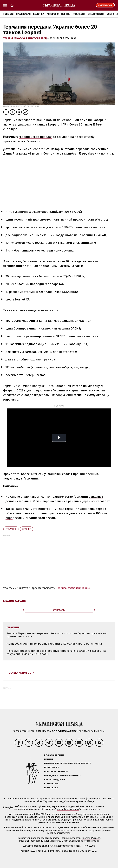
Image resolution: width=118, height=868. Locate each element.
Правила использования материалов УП (68, 763)
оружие (26, 529)
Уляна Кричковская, (16, 38)
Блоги (110, 14)
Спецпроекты (96, 14)
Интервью (53, 14)
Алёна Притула (52, 841)
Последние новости (20, 673)
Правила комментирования (73, 588)
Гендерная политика (56, 771)
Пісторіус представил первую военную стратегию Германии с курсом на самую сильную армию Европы (56, 652)
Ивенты (66, 14)
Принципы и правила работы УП (63, 775)
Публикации (23, 14)
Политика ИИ (52, 767)
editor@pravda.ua (90, 841)
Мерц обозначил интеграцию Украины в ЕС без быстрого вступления (54, 644)
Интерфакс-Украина (68, 809)
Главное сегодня (15, 601)
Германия (11, 529)
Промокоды (51, 788)
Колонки (39, 14)
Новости (8, 14)
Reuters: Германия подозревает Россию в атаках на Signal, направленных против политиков (57, 635)
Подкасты (79, 14)
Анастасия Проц (38, 38)
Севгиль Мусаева (91, 838)
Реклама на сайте (54, 755)
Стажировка (51, 784)
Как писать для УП (55, 780)
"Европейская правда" (35, 137)
